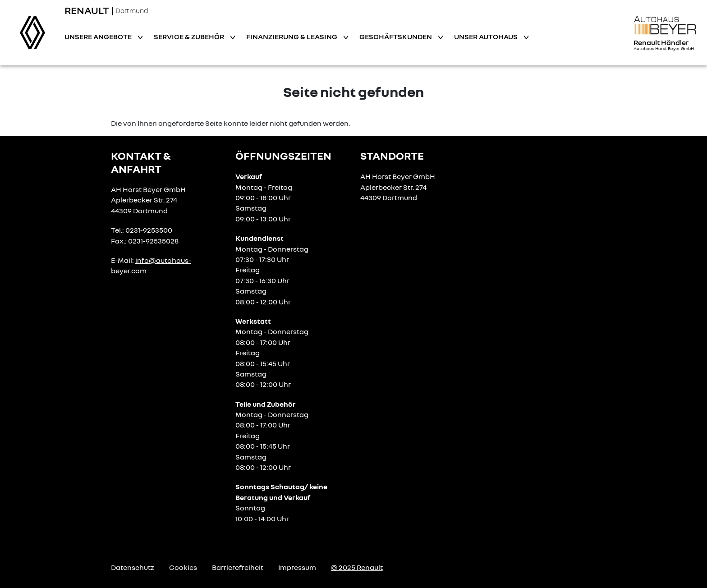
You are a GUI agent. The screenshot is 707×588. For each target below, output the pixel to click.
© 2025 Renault (357, 567)
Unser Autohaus (487, 37)
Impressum (297, 567)
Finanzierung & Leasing (292, 37)
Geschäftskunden (396, 37)
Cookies (183, 567)
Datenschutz (133, 567)
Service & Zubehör (190, 37)
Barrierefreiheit (238, 567)
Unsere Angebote (99, 37)
